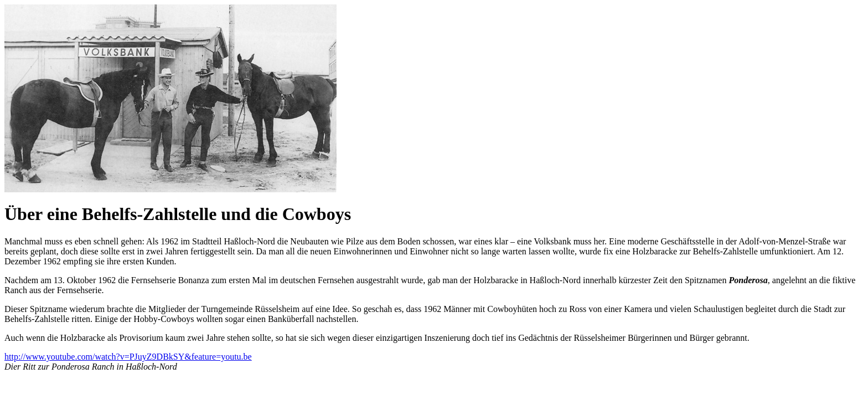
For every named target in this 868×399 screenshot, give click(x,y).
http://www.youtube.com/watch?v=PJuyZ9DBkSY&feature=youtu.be (128, 357)
